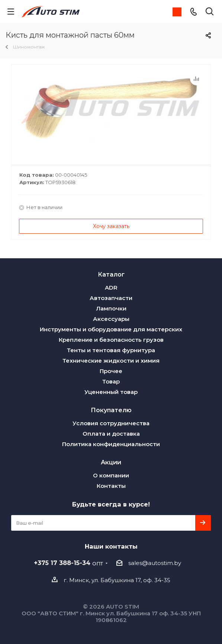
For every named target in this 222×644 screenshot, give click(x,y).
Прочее (111, 371)
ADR (111, 288)
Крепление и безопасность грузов (111, 340)
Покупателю (111, 410)
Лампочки (111, 308)
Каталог (111, 274)
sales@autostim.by (155, 563)
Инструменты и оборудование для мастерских (111, 329)
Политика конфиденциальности (111, 444)
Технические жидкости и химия (111, 361)
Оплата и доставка (111, 434)
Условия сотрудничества (111, 423)
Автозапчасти (111, 298)
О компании (111, 475)
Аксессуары (111, 319)
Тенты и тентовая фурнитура (111, 350)
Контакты (111, 486)
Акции (111, 462)
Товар (111, 381)
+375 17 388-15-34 (68, 563)
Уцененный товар (111, 392)
